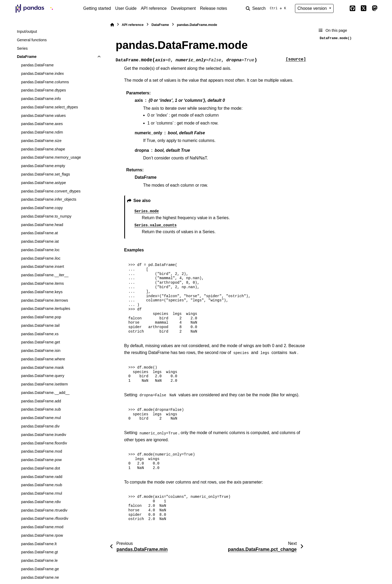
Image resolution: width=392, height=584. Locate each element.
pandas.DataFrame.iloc (41, 258)
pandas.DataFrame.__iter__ (45, 275)
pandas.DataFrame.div (40, 426)
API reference (154, 8)
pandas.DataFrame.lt (39, 544)
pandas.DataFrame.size (41, 141)
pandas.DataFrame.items (43, 283)
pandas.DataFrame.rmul (42, 493)
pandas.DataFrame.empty (43, 166)
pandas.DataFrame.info (41, 99)
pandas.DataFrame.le (39, 560)
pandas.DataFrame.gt (40, 552)
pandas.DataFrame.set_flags (46, 174)
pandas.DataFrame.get (41, 342)
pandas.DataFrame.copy (42, 208)
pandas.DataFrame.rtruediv (44, 510)
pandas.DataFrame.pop (41, 317)
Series (22, 48)
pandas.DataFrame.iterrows (45, 300)
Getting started (97, 8)
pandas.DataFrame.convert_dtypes (51, 191)
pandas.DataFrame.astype (44, 183)
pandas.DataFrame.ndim (42, 132)
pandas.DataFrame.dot (41, 468)
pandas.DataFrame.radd (42, 477)
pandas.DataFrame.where (43, 359)
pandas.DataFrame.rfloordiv (45, 518)
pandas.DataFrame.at (40, 233)
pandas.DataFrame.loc (40, 250)
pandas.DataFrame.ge (40, 569)
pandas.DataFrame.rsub (42, 485)
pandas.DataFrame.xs (40, 334)
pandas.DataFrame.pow (41, 460)
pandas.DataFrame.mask (43, 367)
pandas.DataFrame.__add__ (45, 393)
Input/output (27, 31)
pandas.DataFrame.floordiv (44, 443)
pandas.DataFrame (37, 65)
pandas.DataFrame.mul (41, 418)
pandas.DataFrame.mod (42, 451)
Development (183, 8)
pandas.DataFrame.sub (41, 409)
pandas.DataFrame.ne (40, 577)
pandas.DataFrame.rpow (42, 535)
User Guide (126, 8)
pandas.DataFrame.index (43, 73)
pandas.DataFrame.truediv (44, 435)
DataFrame (27, 57)
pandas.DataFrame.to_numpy (46, 216)
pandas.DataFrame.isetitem (45, 384)
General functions (32, 40)
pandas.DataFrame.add (41, 401)
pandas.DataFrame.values (43, 116)
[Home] (112, 25)
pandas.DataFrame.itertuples (46, 309)
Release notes (214, 8)
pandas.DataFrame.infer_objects (49, 199)
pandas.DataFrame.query (43, 376)
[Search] (267, 8)
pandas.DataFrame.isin (41, 351)
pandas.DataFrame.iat (40, 241)
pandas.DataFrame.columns (45, 82)
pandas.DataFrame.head (42, 225)
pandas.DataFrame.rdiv (41, 502)
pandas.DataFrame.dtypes (44, 90)
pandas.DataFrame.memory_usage (51, 157)
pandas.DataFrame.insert (43, 266)
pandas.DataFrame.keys (42, 292)
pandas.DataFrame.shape (43, 149)
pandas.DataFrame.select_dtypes (50, 107)
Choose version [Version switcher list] (313, 8)
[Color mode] (342, 8)
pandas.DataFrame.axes (42, 124)
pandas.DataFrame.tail (40, 325)
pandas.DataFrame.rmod (42, 527)
